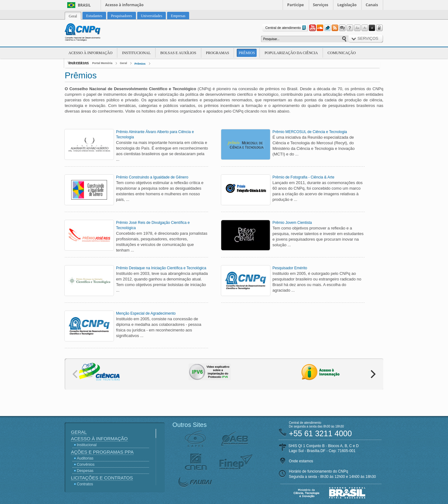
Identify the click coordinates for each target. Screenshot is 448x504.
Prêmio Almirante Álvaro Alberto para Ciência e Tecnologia (155, 134)
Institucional (136, 53)
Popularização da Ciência (291, 53)
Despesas (85, 471)
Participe (296, 5)
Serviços (321, 5)
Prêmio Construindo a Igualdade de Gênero (152, 177)
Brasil (84, 5)
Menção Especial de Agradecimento (146, 313)
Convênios (86, 465)
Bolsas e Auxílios (178, 53)
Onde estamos (301, 461)
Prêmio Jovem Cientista (292, 223)
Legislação (347, 5)
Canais (372, 5)
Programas (218, 53)
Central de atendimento (286, 28)
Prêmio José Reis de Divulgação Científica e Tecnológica (153, 225)
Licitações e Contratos (102, 478)
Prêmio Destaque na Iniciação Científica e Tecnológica (161, 268)
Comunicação (342, 53)
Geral (123, 63)
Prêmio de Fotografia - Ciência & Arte (303, 177)
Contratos (85, 484)
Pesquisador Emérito (290, 268)
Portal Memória (102, 63)
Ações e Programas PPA (102, 452)
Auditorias (85, 458)
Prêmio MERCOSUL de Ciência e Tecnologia (310, 132)
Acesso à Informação (90, 53)
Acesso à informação (124, 5)
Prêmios (247, 53)
